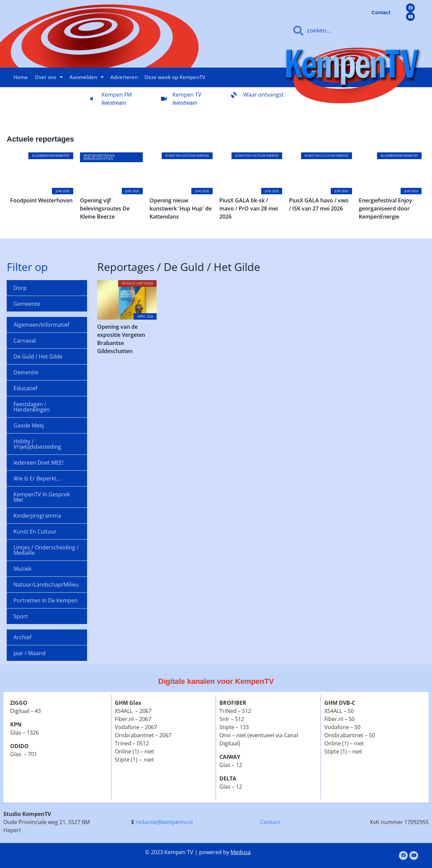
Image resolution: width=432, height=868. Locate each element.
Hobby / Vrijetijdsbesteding (37, 444)
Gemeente (27, 304)
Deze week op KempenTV (175, 77)
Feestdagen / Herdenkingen (32, 407)
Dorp (20, 288)
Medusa (241, 852)
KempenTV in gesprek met (42, 497)
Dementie (26, 372)
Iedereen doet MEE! (38, 463)
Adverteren (124, 77)
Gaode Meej (29, 425)
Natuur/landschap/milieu (46, 585)
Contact (270, 822)
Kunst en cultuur (35, 531)
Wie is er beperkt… (37, 478)
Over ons (49, 77)
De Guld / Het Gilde (38, 356)
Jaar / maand (30, 653)
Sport (21, 616)
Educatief (25, 388)
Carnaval (25, 341)
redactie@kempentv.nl (164, 822)
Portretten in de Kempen (46, 600)
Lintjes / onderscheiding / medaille (46, 550)
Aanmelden (87, 77)
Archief (22, 637)
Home (21, 77)
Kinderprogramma (37, 516)
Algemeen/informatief (41, 325)
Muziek (22, 569)
